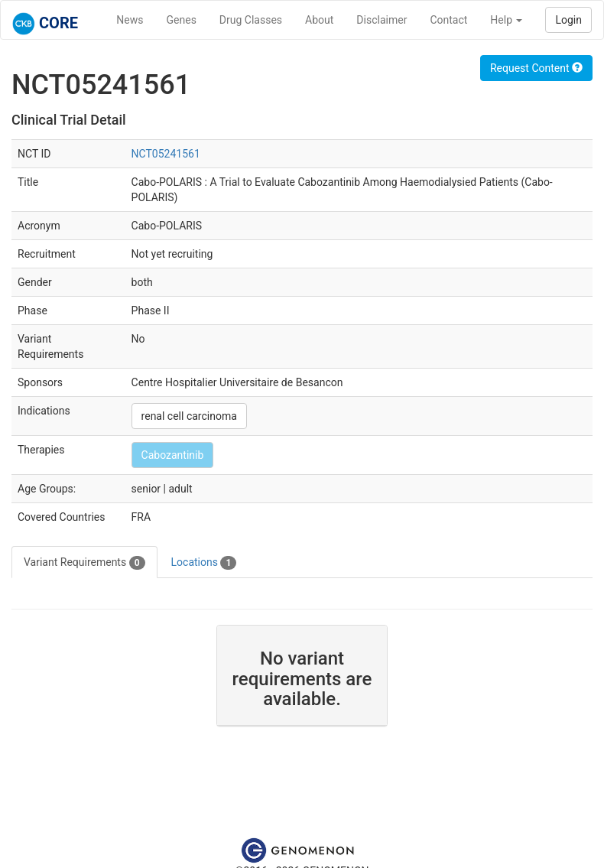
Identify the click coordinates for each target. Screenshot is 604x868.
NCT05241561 (166, 154)
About (319, 20)
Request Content (536, 68)
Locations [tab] (204, 563)
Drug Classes (251, 20)
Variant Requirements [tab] (84, 563)
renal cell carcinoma (189, 416)
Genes (182, 20)
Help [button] (506, 20)
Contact (448, 20)
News (130, 20)
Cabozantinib (173, 455)
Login (568, 20)
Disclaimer (382, 20)
